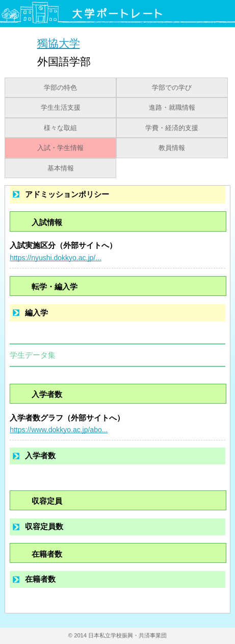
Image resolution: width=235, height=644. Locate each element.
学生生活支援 (61, 108)
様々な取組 (60, 128)
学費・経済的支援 (172, 128)
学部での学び (172, 88)
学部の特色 (60, 88)
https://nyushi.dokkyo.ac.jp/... (56, 258)
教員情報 (172, 148)
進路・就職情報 (172, 108)
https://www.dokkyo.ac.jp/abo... (59, 430)
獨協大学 (59, 43)
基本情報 (61, 168)
